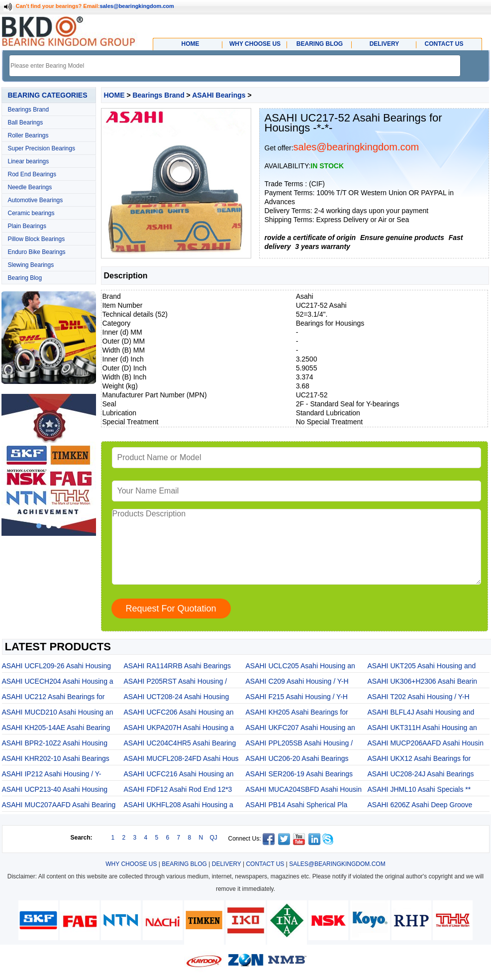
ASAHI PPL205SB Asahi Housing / (299, 743)
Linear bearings (29, 161)
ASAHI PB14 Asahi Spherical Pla (297, 805)
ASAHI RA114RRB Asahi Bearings (178, 666)
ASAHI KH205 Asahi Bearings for (297, 712)
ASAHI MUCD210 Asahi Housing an (58, 712)
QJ (214, 838)
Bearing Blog (25, 278)
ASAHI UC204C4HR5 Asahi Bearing (180, 743)
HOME (114, 95)
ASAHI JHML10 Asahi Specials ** (419, 789)
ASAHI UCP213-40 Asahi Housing (55, 789)
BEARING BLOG (184, 864)
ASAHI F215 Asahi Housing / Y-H (297, 697)
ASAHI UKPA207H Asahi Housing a (179, 728)
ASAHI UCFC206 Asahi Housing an (179, 712)
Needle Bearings (30, 187)
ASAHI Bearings (219, 95)
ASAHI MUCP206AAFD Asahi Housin (426, 743)
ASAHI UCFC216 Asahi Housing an (179, 774)
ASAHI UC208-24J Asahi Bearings (421, 774)
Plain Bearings (27, 226)
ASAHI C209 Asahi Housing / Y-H (297, 681)
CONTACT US (265, 864)
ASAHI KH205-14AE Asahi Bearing (56, 728)
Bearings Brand (29, 110)
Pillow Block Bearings (37, 239)
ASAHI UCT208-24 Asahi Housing (177, 697)
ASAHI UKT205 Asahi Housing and (422, 666)
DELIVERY (227, 864)
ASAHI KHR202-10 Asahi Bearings (56, 758)
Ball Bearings (26, 122)
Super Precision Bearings (42, 148)
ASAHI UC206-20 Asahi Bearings (297, 758)
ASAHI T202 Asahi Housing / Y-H (419, 697)
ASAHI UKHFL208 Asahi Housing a (179, 805)
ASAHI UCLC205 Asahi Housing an (300, 666)
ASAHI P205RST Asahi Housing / (176, 681)
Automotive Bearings (36, 200)
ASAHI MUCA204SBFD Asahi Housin (304, 789)
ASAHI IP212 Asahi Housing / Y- (52, 774)
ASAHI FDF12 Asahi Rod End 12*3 (178, 789)
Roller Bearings (28, 135)
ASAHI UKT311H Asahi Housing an (422, 728)
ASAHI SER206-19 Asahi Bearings (299, 774)
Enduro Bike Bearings (37, 252)
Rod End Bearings (32, 174)
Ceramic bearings (31, 213)
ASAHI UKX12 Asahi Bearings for (419, 758)
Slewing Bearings (31, 265)
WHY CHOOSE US (131, 864)
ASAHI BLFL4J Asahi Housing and (421, 712)
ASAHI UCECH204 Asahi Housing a (58, 681)
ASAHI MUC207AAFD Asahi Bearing (59, 805)
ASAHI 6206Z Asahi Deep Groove (420, 805)
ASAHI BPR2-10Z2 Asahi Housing (55, 743)
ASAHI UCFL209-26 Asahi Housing (56, 666)
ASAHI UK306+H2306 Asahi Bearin (423, 681)
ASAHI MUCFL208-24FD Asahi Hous (181, 758)
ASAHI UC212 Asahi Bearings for (53, 697)
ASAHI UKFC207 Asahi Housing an (300, 728)
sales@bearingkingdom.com (137, 6)
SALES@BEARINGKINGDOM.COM (337, 864)
